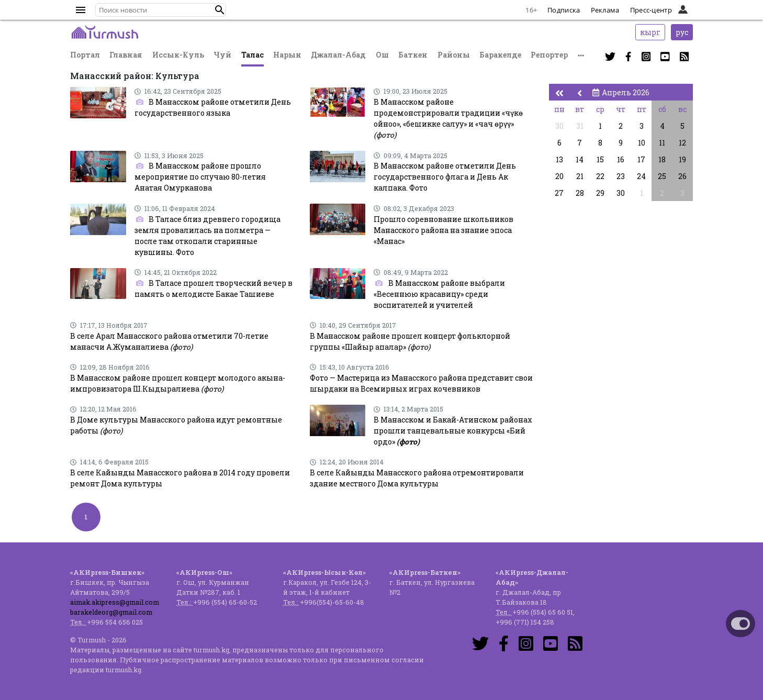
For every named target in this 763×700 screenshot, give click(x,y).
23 (621, 176)
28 (580, 193)
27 (559, 193)
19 (682, 159)
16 (621, 159)
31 (580, 126)
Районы (454, 55)
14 (580, 159)
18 (662, 159)
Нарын (287, 55)
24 (641, 176)
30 (559, 126)
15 (600, 159)
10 (642, 143)
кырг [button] (650, 32)
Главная (126, 55)
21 (580, 176)
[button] (220, 10)
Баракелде (500, 55)
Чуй (222, 55)
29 (600, 193)
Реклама (605, 10)
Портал (85, 55)
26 (682, 176)
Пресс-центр (651, 10)
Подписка (564, 10)
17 (641, 159)
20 (559, 176)
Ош (382, 55)
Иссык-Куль (178, 55)
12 (682, 143)
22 (600, 176)
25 (662, 176)
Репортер (549, 55)
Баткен (413, 55)
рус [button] (682, 32)
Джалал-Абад (338, 55)
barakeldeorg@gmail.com (111, 612)
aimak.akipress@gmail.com (115, 602)
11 (662, 143)
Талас (253, 55)
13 (559, 159)
